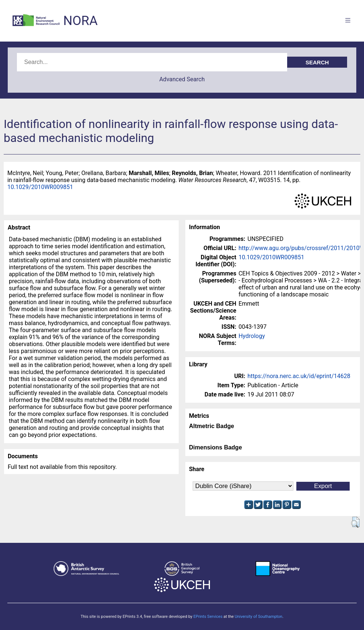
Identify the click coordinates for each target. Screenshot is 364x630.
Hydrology (252, 336)
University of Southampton (258, 617)
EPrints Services (208, 617)
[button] (355, 522)
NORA (80, 21)
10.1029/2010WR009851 (40, 187)
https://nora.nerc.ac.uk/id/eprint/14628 (299, 376)
